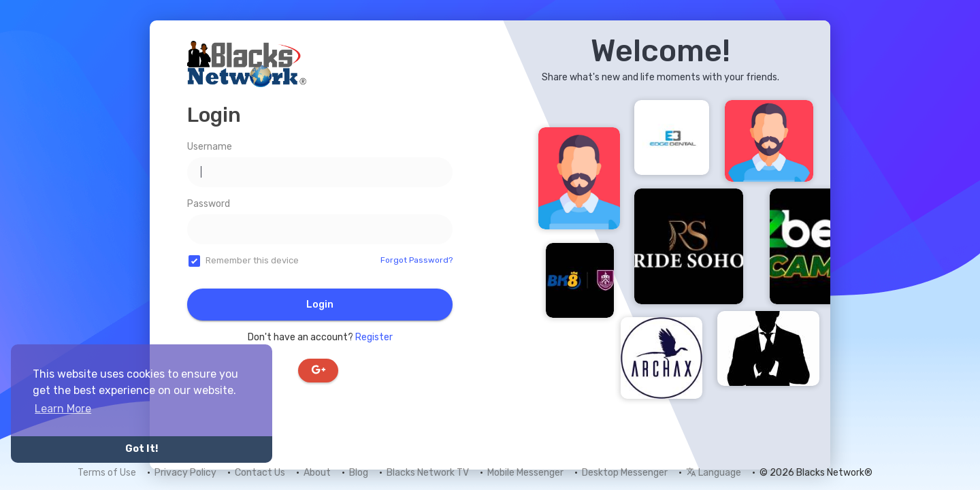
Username (210, 147)
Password (209, 204)
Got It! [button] (142, 449)
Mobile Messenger (525, 473)
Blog (359, 473)
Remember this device (252, 260)
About (317, 473)
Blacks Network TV (428, 473)
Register (374, 337)
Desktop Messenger (625, 473)
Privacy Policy (185, 473)
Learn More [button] (63, 409)
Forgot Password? (416, 260)
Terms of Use (107, 473)
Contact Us (260, 473)
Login (320, 305)
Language (714, 473)
